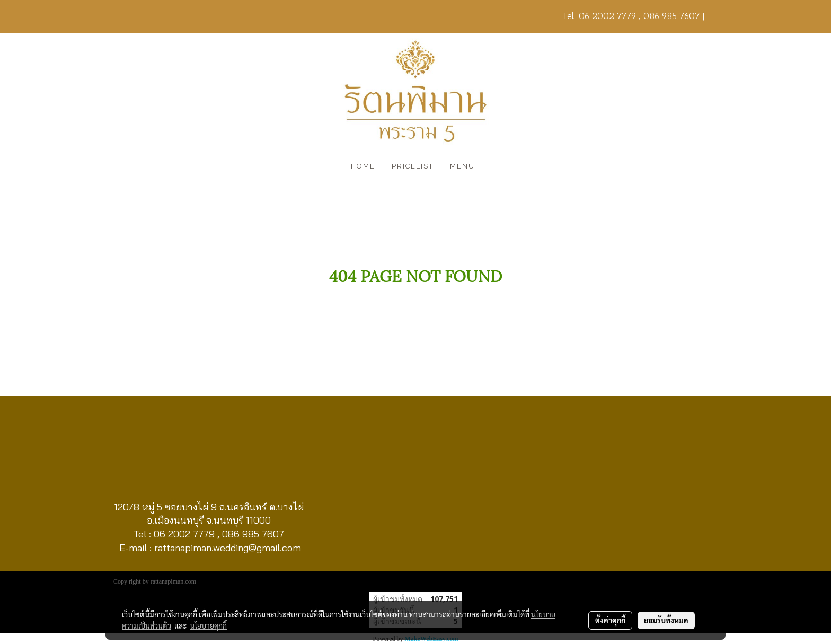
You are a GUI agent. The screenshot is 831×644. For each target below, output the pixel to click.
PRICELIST (413, 166)
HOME (363, 166)
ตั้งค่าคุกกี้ (610, 620)
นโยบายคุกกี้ (208, 625)
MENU (462, 166)
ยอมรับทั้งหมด (666, 620)
